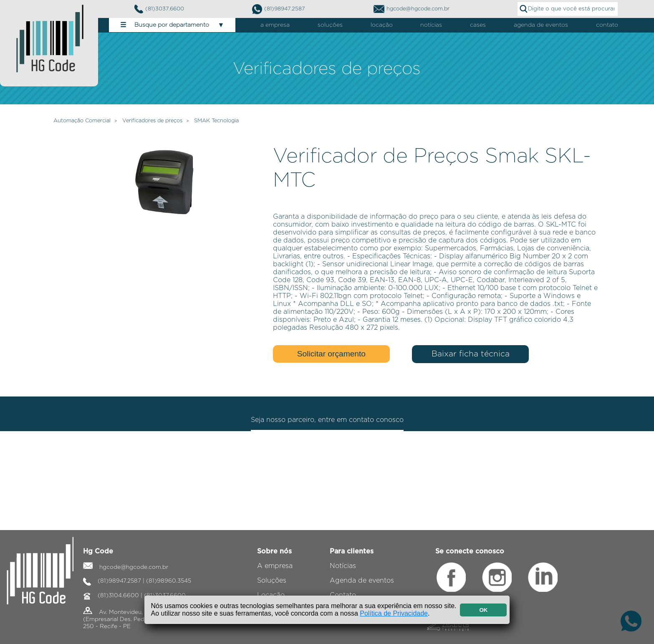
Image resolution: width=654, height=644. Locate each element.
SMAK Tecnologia (216, 121)
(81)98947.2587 (279, 9)
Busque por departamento (172, 25)
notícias (431, 25)
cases (478, 25)
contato (607, 25)
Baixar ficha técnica (471, 354)
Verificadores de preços (152, 121)
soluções (330, 25)
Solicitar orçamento (331, 354)
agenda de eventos (541, 25)
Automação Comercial (82, 121)
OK (483, 610)
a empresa (275, 25)
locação (382, 25)
